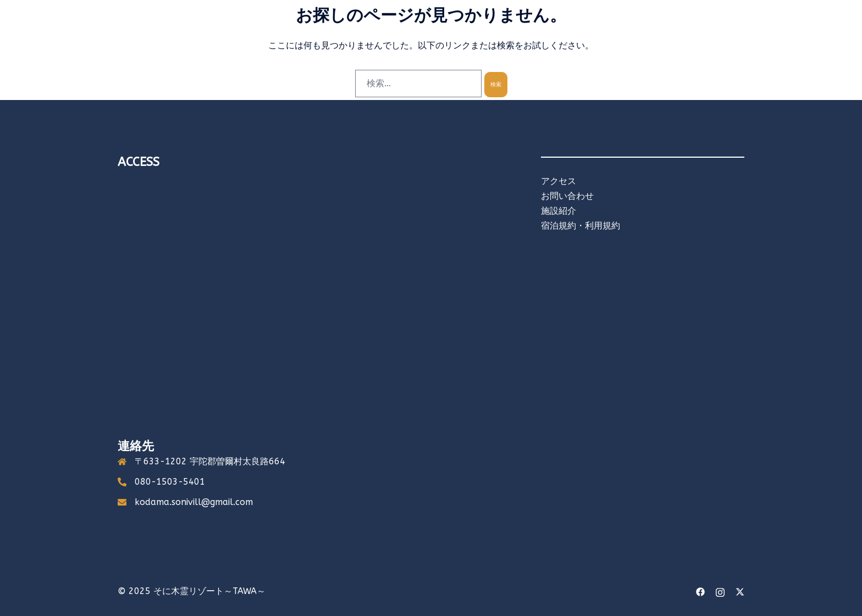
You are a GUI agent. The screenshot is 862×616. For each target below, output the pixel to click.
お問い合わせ (567, 196)
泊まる (430, 38)
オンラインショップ (702, 38)
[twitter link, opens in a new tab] (740, 591)
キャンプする (480, 38)
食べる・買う (542, 38)
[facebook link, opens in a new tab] (700, 591)
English (639, 38)
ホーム (392, 38)
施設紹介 (559, 211)
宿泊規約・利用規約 (581, 226)
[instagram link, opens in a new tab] (720, 591)
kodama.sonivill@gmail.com (194, 502)
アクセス (596, 38)
